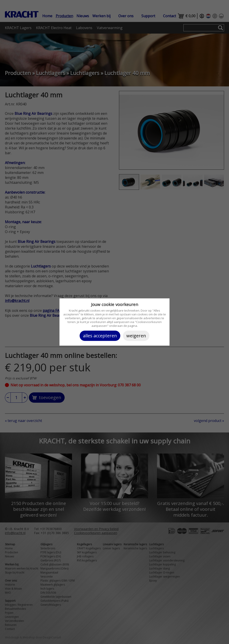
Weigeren (136, 336)
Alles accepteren (100, 336)
